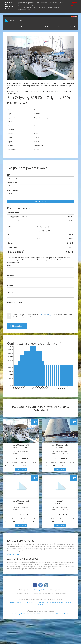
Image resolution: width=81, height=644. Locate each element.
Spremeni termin (41, 201)
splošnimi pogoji (46, 314)
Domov (24, 27)
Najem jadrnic (36, 27)
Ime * (9, 266)
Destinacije (62, 27)
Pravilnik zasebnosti (57, 602)
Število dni (12, 183)
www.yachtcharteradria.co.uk (60, 614)
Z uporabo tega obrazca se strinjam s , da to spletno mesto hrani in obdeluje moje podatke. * (42, 316)
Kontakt (73, 27)
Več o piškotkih (73, 6)
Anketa (13, 602)
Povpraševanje (21, 470)
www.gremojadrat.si (18, 614)
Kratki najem (49, 27)
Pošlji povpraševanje (17, 326)
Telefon (10, 292)
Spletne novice (30, 602)
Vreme (68, 602)
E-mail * (10, 286)
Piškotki (20, 602)
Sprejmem (74, 3)
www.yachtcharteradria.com (37, 614)
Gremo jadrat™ (39, 590)
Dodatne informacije (14, 302)
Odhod (11, 175)
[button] (12, 58)
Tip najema (12, 190)
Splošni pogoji (43, 602)
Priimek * (11, 276)
